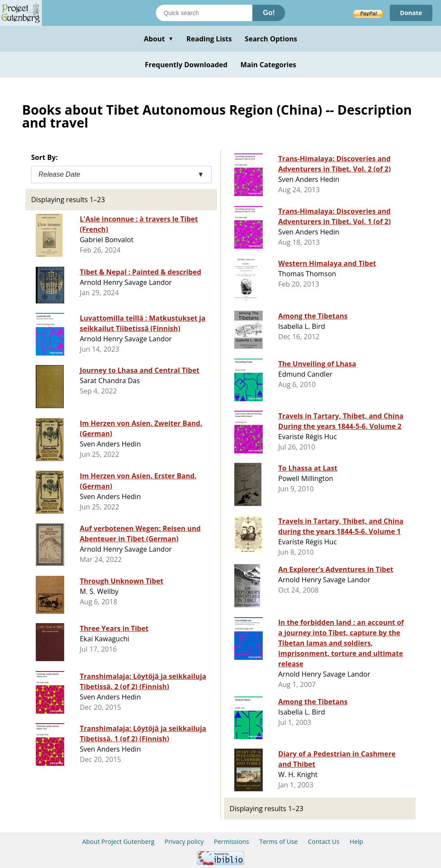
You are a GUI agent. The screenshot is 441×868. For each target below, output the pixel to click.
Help (356, 841)
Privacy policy (184, 841)
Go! (269, 13)
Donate (411, 13)
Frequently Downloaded (186, 65)
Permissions (232, 841)
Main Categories (268, 65)
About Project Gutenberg (118, 841)
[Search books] (204, 13)
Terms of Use (278, 841)
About (159, 39)
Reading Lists (209, 39)
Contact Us (324, 841)
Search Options (271, 39)
